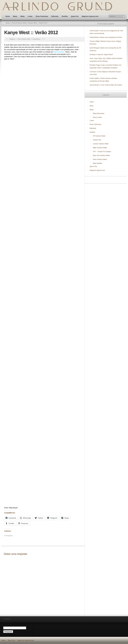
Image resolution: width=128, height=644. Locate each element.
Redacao (12, 39)
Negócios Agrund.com (90, 16)
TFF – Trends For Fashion (102, 152)
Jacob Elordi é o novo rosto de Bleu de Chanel (106, 85)
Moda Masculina (99, 113)
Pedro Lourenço (59, 52)
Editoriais (55, 16)
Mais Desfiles (98, 163)
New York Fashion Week (101, 156)
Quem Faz (75, 16)
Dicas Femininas (42, 16)
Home (8, 16)
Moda (23, 16)
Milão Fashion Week (100, 148)
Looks (30, 16)
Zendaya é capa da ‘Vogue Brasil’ (101, 55)
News (15, 16)
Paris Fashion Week (19, 23)
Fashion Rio (97, 140)
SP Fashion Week (99, 136)
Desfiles (65, 16)
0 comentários (36, 39)
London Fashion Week (101, 144)
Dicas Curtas (97, 117)
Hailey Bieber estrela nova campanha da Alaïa (106, 37)
